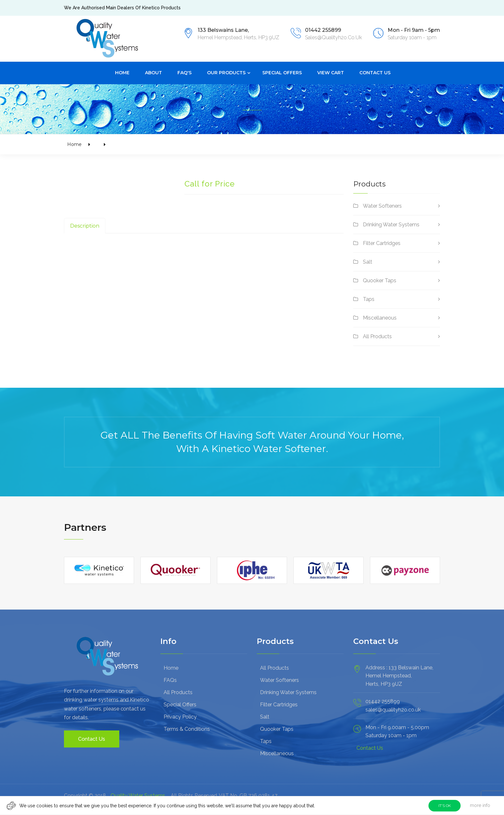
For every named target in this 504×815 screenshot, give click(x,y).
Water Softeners (382, 205)
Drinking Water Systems (391, 224)
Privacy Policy (180, 716)
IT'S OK (445, 806)
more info (480, 805)
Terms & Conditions (187, 728)
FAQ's (184, 72)
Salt (368, 261)
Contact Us (375, 72)
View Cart (331, 72)
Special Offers (282, 72)
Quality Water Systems (138, 795)
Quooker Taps (380, 280)
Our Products (226, 72)
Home (122, 72)
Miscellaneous (380, 317)
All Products (377, 336)
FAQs (170, 679)
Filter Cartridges (382, 243)
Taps (369, 299)
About (153, 72)
